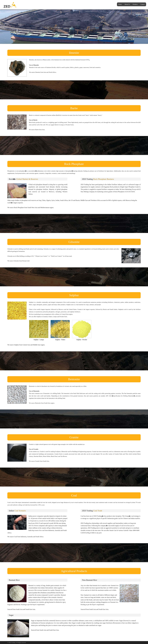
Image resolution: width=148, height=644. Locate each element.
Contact (143, 4)
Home (120, 4)
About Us (127, 4)
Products (135, 4)
